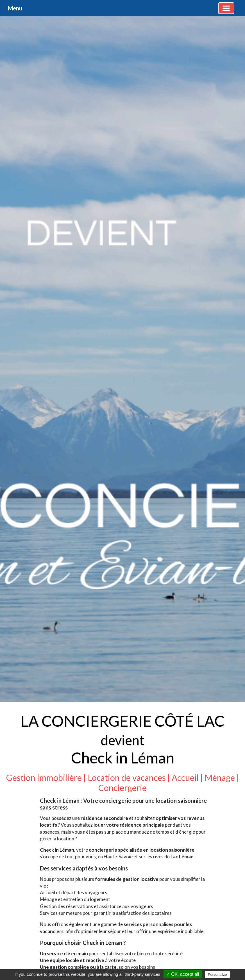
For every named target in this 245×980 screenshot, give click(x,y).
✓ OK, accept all (183, 974)
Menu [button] (15, 8)
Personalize (217, 975)
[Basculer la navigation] (226, 8)
